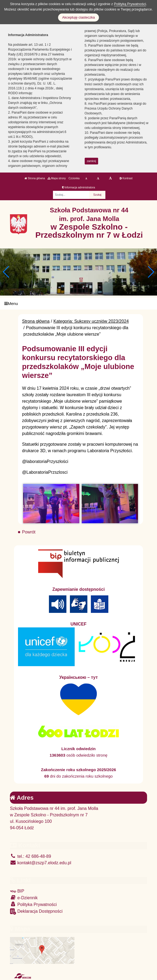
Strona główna (35, 178)
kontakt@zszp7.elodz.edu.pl (41, 863)
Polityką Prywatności (130, 4)
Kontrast (126, 178)
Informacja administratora (79, 187)
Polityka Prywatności (33, 904)
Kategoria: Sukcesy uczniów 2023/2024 (91, 321)
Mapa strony (57, 178)
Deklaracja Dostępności (36, 911)
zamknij (91, 161)
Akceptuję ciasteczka (78, 17)
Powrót (29, 532)
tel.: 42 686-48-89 (31, 856)
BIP (17, 891)
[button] (151, 272)
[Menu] (78, 304)
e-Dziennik (24, 898)
